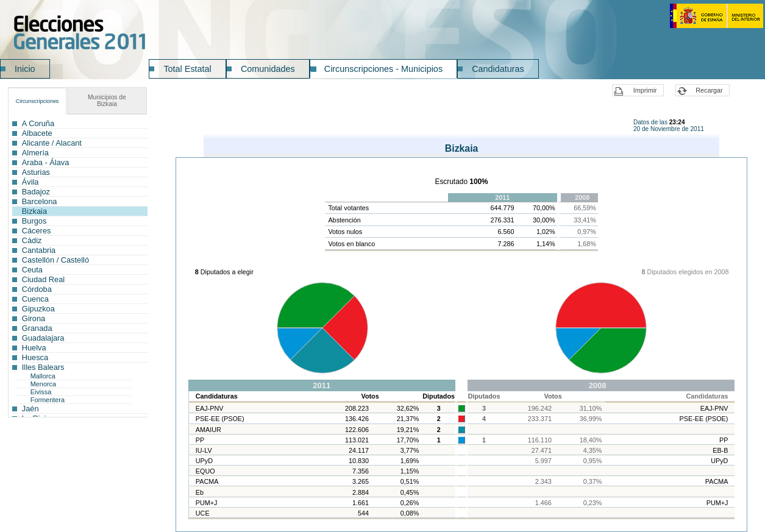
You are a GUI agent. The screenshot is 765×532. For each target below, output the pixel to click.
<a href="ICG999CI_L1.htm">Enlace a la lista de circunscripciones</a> (78, 266)
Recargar (709, 90)
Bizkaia (107, 101)
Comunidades (268, 69)
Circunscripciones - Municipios (383, 69)
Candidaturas (498, 69)
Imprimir (645, 90)
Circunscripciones (37, 101)
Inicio (25, 69)
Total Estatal (187, 69)
